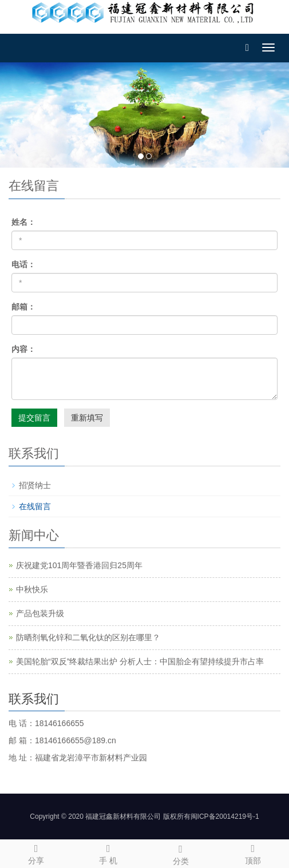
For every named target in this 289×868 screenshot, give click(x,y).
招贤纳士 (35, 485)
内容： (23, 349)
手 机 (108, 853)
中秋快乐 (32, 589)
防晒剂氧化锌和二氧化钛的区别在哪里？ (88, 637)
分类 (181, 853)
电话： (23, 264)
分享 (36, 853)
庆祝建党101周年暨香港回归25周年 (79, 565)
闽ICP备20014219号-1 (225, 817)
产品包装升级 (40, 613)
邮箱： (23, 307)
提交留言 (34, 418)
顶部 (253, 853)
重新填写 (87, 418)
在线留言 (35, 506)
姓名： (23, 222)
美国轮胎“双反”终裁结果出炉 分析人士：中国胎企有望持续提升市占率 (140, 661)
